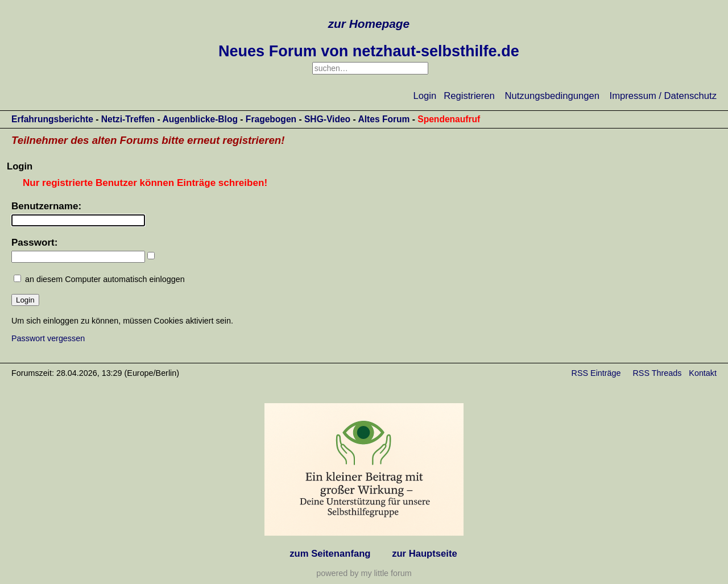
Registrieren (469, 96)
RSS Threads (657, 373)
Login (425, 96)
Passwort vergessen (48, 338)
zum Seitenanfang (330, 554)
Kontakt (703, 373)
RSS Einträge (596, 373)
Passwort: (34, 243)
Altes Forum (384, 119)
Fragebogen (271, 119)
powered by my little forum (364, 573)
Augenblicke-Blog (200, 119)
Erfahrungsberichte (52, 119)
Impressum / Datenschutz (663, 96)
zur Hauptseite (425, 554)
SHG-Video (327, 119)
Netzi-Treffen (128, 119)
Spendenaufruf (449, 119)
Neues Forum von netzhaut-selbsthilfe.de (369, 51)
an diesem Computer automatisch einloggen (105, 279)
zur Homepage (369, 24)
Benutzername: (46, 206)
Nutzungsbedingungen (552, 96)
